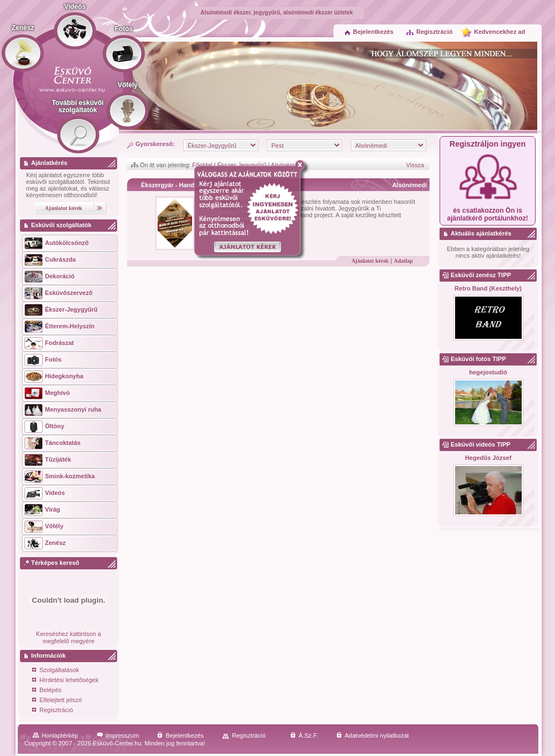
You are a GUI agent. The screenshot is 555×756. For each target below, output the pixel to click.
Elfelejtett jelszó (57, 701)
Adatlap (403, 261)
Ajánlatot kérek (370, 261)
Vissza (415, 165)
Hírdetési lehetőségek (65, 681)
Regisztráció (429, 32)
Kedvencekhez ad (500, 32)
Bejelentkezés (369, 32)
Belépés (47, 691)
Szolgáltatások (56, 671)
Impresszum (118, 735)
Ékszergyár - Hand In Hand (180, 185)
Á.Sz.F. (304, 735)
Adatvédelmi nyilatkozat (373, 735)
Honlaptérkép (55, 735)
